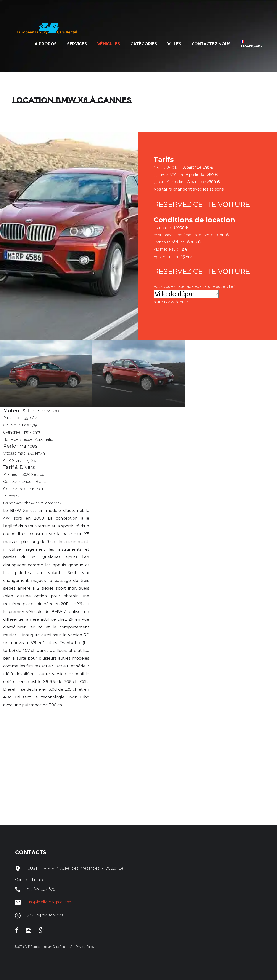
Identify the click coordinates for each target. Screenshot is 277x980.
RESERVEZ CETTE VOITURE (202, 204)
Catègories (144, 44)
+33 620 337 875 (41, 889)
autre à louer (171, 302)
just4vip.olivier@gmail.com (50, 902)
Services (77, 44)
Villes (174, 44)
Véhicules (109, 44)
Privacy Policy (85, 947)
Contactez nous (211, 44)
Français (251, 44)
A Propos (46, 44)
